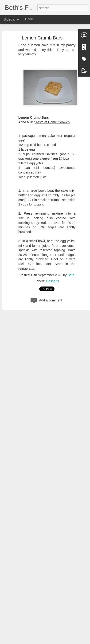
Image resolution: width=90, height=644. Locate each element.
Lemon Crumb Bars (42, 34)
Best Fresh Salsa (22, 617)
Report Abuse (73, 641)
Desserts (53, 277)
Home (29, 19)
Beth (71, 271)
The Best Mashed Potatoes (29, 638)
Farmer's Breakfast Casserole (30, 627)
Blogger (60, 641)
